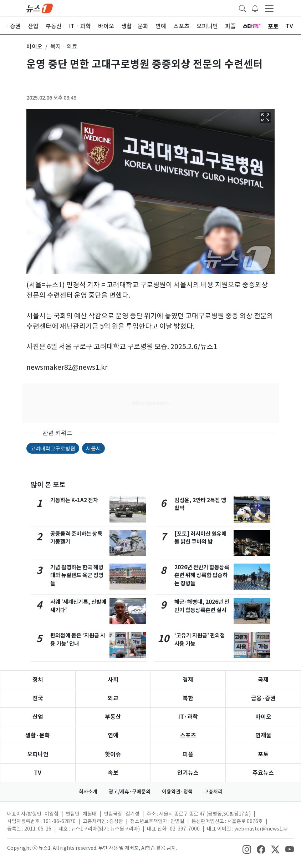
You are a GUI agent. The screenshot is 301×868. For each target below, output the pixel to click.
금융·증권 (263, 698)
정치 (38, 680)
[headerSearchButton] (243, 8)
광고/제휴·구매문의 (130, 792)
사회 (113, 680)
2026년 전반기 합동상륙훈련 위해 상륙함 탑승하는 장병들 (202, 576)
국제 (263, 680)
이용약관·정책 (177, 792)
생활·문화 (38, 735)
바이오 (263, 717)
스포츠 (188, 735)
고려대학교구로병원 (53, 448)
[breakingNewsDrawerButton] (255, 8)
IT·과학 (188, 717)
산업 (38, 717)
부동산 (113, 717)
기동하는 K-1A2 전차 (74, 500)
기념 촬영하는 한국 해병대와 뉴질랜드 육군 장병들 (77, 576)
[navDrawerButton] (269, 8)
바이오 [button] (34, 46)
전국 (38, 698)
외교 (113, 698)
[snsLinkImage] (247, 849)
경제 (188, 680)
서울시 (93, 448)
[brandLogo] (40, 8)
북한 (188, 698)
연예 (113, 735)
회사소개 (88, 792)
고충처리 (213, 792)
